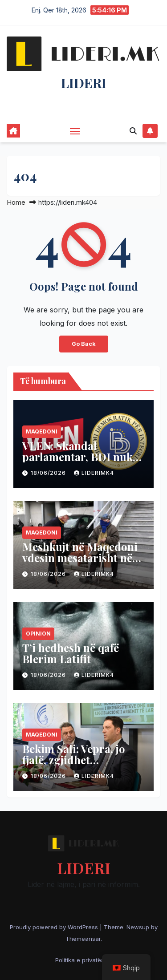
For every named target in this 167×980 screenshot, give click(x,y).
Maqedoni (42, 431)
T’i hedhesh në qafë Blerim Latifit (71, 653)
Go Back (84, 344)
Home (16, 202)
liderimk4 (94, 473)
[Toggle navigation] (75, 131)
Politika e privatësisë (84, 960)
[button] (133, 131)
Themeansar (83, 939)
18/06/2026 (49, 473)
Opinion (38, 634)
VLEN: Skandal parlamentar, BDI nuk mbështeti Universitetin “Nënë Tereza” (81, 462)
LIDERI (84, 83)
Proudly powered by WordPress (55, 927)
